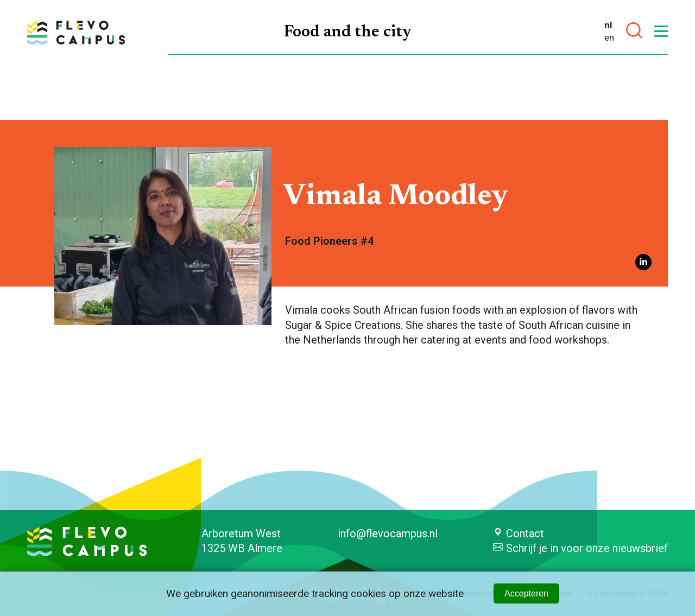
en (609, 37)
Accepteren (526, 593)
